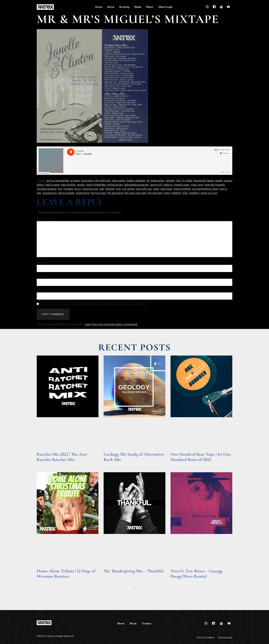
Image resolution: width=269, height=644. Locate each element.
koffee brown (115, 185)
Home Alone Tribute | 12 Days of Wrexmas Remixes (66, 574)
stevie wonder (66, 193)
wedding (194, 193)
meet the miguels (215, 185)
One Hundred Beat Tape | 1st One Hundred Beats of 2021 (201, 457)
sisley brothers (182, 189)
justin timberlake (96, 185)
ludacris (168, 185)
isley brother (68, 185)
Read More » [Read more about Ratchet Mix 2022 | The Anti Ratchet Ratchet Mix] (43, 464)
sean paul (166, 189)
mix (60, 189)
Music (150, 7)
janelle (81, 185)
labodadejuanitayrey (137, 185)
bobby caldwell (136, 181)
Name (42, 263)
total (185, 193)
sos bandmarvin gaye (205, 189)
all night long (103, 181)
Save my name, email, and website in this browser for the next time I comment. (94, 304)
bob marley (119, 181)
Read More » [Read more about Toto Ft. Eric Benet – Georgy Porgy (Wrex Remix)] (177, 581)
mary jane (197, 185)
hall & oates (53, 185)
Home (99, 7)
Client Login (165, 7)
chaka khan (157, 181)
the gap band (115, 193)
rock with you (144, 189)
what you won (209, 193)
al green (75, 181)
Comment (45, 219)
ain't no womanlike (58, 181)
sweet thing (83, 193)
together (176, 193)
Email (42, 277)
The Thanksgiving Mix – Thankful (134, 571)
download (200, 181)
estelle (219, 181)
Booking (124, 7)
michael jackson (47, 189)
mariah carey (182, 185)
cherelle (170, 181)
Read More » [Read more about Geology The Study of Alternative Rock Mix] (110, 464)
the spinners (155, 193)
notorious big (90, 189)
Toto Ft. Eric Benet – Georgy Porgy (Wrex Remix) (196, 574)
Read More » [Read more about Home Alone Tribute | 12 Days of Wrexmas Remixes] (43, 581)
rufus (156, 189)
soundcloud (49, 193)
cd (148, 181)
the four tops (98, 193)
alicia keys (87, 181)
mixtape (68, 189)
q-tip (118, 189)
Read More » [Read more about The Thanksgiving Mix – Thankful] (110, 576)
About (111, 7)
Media (138, 7)
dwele (210, 181)
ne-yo (78, 189)
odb (102, 189)
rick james (128, 189)
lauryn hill (156, 185)
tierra (167, 193)
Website (42, 291)
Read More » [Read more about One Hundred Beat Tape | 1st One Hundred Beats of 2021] (177, 464)
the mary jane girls (136, 193)
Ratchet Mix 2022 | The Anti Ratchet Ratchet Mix (62, 457)
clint (179, 181)
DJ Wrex (187, 181)
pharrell (110, 189)
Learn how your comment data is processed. (111, 324)
